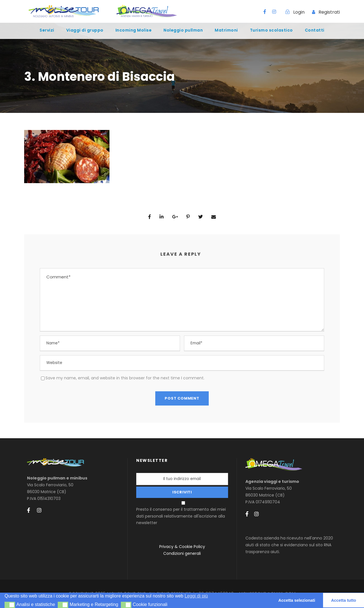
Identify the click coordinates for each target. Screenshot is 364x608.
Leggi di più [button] (196, 596)
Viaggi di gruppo (85, 30)
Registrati (329, 12)
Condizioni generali (182, 553)
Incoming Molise (134, 30)
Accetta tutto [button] (344, 600)
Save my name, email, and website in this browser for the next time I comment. (125, 378)
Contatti (315, 30)
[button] (10, 605)
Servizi (47, 30)
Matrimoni (226, 30)
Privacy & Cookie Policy (182, 547)
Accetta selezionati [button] (297, 600)
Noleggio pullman (183, 30)
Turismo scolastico (271, 30)
